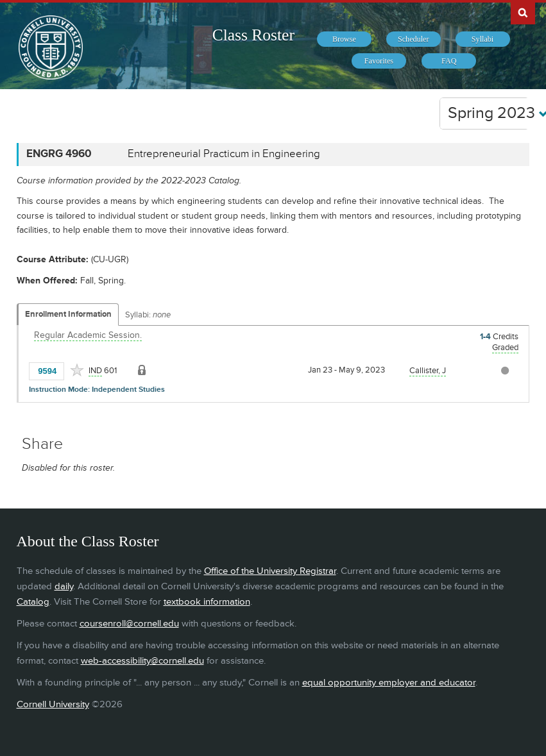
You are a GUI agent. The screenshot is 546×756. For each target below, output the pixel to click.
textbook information (207, 602)
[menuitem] (344, 39)
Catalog (33, 602)
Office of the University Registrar (270, 571)
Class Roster (253, 35)
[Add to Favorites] (77, 370)
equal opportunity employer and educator (389, 683)
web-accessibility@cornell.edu (142, 661)
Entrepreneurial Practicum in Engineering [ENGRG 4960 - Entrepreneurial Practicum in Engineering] (224, 154)
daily (64, 586)
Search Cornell (523, 12)
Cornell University (53, 704)
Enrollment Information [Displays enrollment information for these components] (68, 314)
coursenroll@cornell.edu (129, 624)
